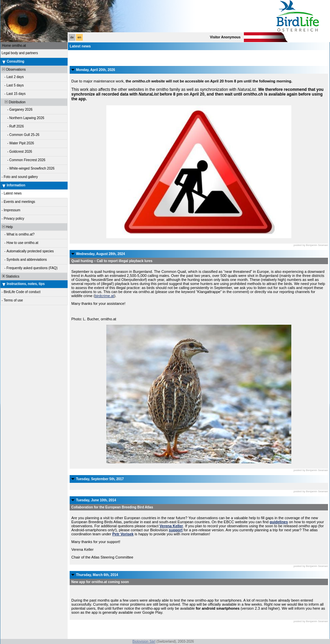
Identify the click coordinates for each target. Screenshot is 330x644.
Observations (13, 69)
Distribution (13, 102)
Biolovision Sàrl (144, 641)
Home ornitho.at (14, 46)
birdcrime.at (104, 296)
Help (7, 227)
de (72, 37)
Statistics (10, 276)
